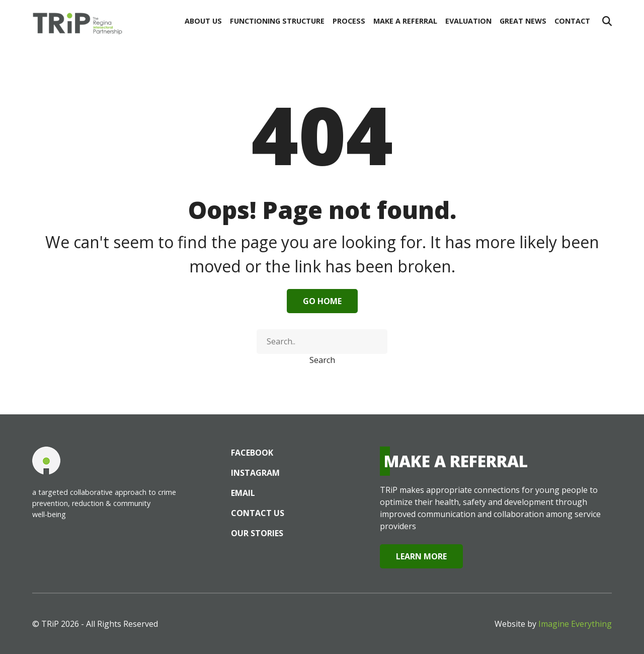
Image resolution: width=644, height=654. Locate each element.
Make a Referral (405, 21)
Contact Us (258, 513)
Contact (572, 21)
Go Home (322, 301)
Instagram (255, 473)
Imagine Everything (575, 624)
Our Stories (257, 533)
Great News (523, 21)
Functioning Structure (277, 21)
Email (243, 493)
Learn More (421, 556)
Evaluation (468, 21)
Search (322, 360)
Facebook (252, 453)
